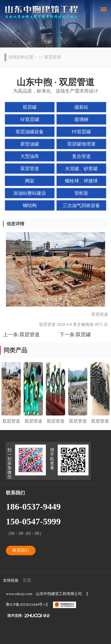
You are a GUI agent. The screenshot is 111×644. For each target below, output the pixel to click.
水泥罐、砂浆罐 (81, 168)
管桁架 (81, 192)
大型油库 (30, 156)
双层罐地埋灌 (81, 144)
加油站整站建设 (30, 192)
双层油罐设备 (30, 132)
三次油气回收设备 (81, 204)
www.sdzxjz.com (19, 594)
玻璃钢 (81, 120)
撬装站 (81, 108)
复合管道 (81, 156)
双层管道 (30, 168)
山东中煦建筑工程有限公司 (59, 594)
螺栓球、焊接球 (81, 180)
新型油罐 (30, 144)
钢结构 (30, 204)
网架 (30, 180)
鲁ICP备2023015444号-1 (26, 604)
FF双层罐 (81, 132)
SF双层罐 (30, 120)
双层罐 (30, 108)
